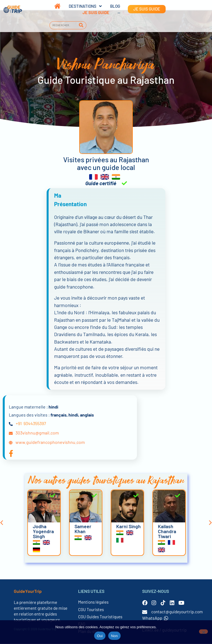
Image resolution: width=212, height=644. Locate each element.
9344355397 (35, 424)
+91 (19, 424)
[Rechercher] (81, 25)
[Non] (203, 632)
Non (114, 636)
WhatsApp (155, 618)
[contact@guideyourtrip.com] (145, 612)
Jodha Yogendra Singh (43, 531)
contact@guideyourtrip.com (177, 612)
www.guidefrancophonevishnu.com (50, 442)
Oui (100, 636)
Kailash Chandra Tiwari (167, 531)
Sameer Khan (83, 529)
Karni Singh (128, 527)
